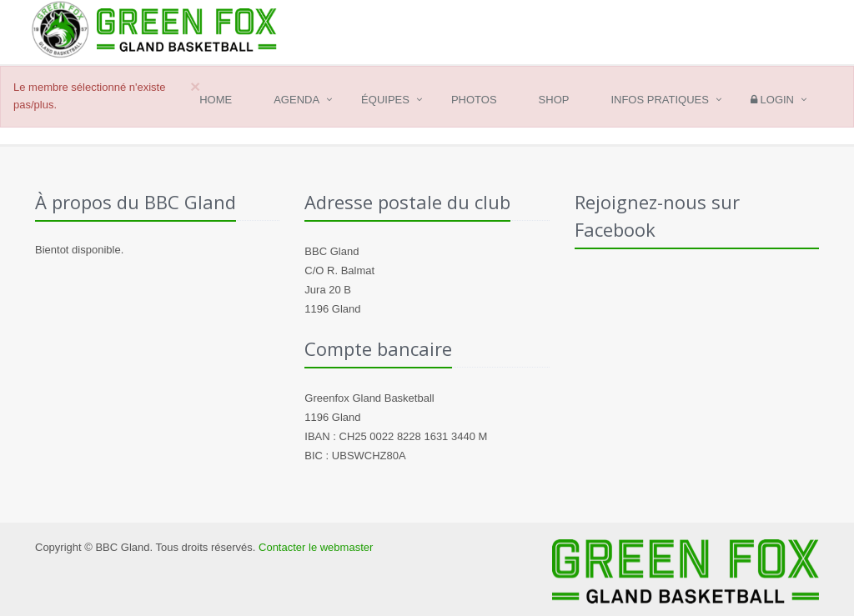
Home (216, 100)
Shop (554, 100)
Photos (474, 100)
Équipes (385, 100)
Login (772, 100)
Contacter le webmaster (316, 547)
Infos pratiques (660, 100)
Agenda (296, 100)
